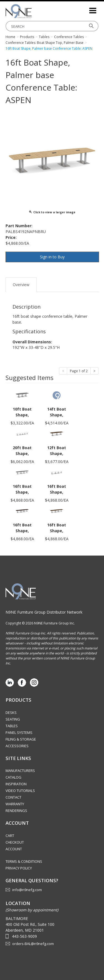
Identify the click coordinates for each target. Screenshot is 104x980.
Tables (12, 726)
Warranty (15, 804)
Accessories (17, 746)
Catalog (13, 777)
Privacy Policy (19, 868)
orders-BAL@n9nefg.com (33, 944)
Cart (10, 836)
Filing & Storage (21, 739)
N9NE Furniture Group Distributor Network (44, 612)
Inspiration (16, 784)
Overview (21, 285)
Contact (13, 797)
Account (14, 849)
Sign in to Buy (52, 257)
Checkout (15, 842)
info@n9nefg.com (27, 890)
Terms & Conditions (24, 861)
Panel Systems (19, 732)
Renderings (16, 811)
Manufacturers (20, 771)
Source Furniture (33, 11)
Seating (13, 719)
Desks (11, 712)
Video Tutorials (20, 791)
